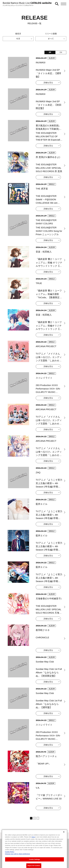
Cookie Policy (10, 859)
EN (61, 52)
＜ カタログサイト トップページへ (34, 836)
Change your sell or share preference (17, 861)
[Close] (64, 839)
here (33, 844)
